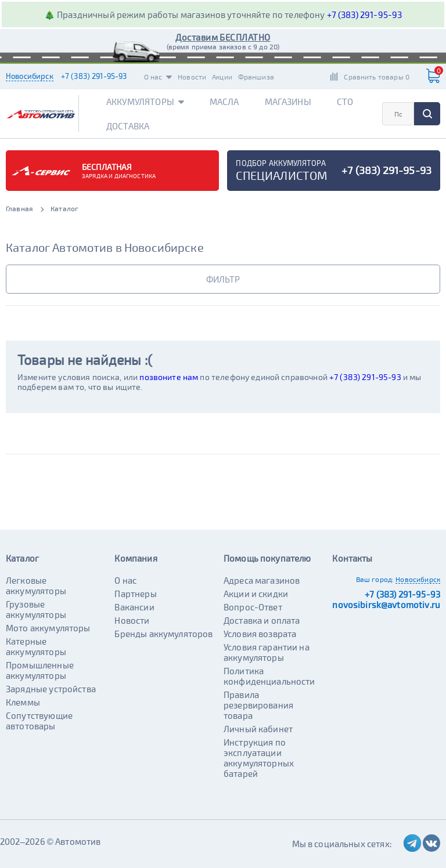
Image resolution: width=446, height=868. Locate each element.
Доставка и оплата (262, 620)
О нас (158, 77)
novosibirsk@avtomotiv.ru (386, 605)
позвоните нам (169, 377)
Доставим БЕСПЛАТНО (223, 37)
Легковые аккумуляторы (36, 585)
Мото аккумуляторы (48, 628)
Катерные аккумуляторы (36, 646)
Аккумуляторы (145, 102)
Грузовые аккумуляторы (36, 609)
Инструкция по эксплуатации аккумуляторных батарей (259, 758)
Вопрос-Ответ (253, 607)
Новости (192, 77)
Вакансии (134, 607)
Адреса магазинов (262, 580)
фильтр (223, 279)
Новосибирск (30, 76)
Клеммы (23, 702)
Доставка (128, 126)
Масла (224, 102)
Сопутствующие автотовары (39, 721)
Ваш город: (375, 579)
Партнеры (135, 594)
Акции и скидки (256, 594)
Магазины (288, 102)
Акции (222, 77)
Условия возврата (260, 634)
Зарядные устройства (51, 689)
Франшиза (256, 77)
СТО (345, 102)
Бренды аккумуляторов (163, 634)
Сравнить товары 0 (377, 77)
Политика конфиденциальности (269, 676)
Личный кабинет (258, 729)
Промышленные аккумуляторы (40, 670)
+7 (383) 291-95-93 (365, 15)
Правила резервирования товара (258, 705)
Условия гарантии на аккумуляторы (267, 652)
